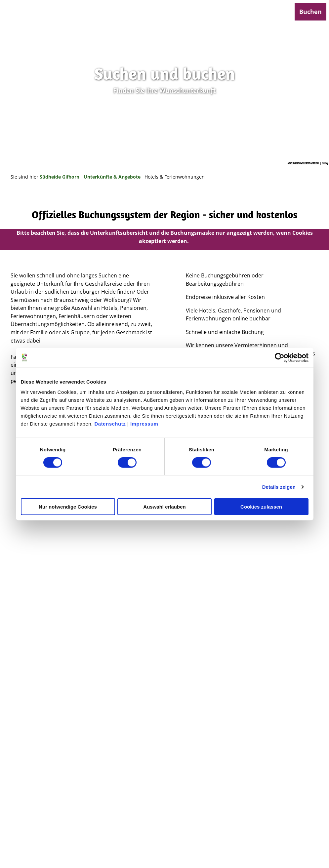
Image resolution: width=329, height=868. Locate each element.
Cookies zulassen (261, 507)
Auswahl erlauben (164, 507)
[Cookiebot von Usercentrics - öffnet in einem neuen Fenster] (280, 357)
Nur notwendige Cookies (68, 507)
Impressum (144, 424)
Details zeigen (279, 487)
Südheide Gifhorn (60, 177)
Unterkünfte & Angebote (112, 177)
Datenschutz (110, 424)
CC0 (325, 163)
